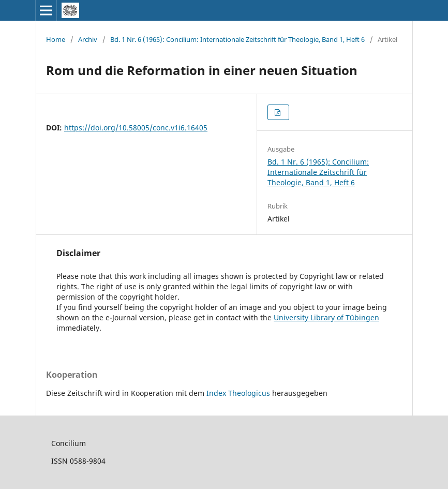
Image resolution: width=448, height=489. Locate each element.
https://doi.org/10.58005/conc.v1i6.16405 (136, 128)
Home (56, 39)
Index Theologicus (239, 393)
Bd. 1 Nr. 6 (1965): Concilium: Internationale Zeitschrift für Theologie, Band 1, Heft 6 (237, 39)
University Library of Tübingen (326, 317)
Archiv (88, 39)
